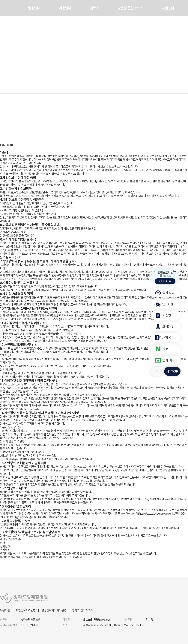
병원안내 (34, 8)
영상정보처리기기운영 (54, 610)
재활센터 (168, 8)
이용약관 (5, 610)
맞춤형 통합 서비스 (130, 8)
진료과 (94, 8)
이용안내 (65, 8)
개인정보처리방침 (26, 610)
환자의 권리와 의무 (83, 610)
